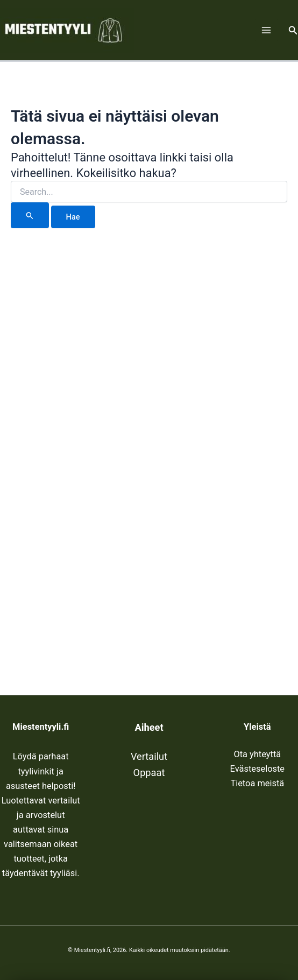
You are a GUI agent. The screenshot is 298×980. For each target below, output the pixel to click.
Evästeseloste (257, 769)
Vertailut (149, 756)
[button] (293, 30)
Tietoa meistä (257, 783)
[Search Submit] (30, 215)
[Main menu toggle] (266, 30)
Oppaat (149, 773)
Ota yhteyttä (257, 754)
